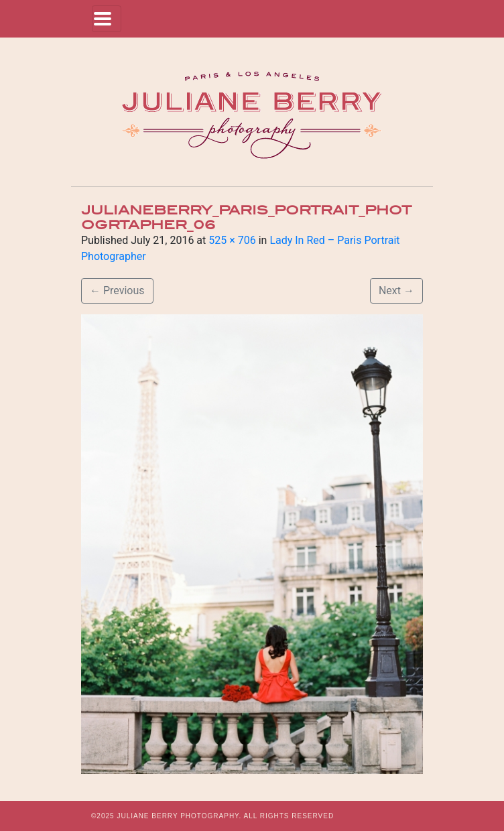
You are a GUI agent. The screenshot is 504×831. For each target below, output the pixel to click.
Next (396, 291)
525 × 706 (232, 240)
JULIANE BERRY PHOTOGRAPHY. (179, 816)
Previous (117, 291)
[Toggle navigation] (107, 19)
